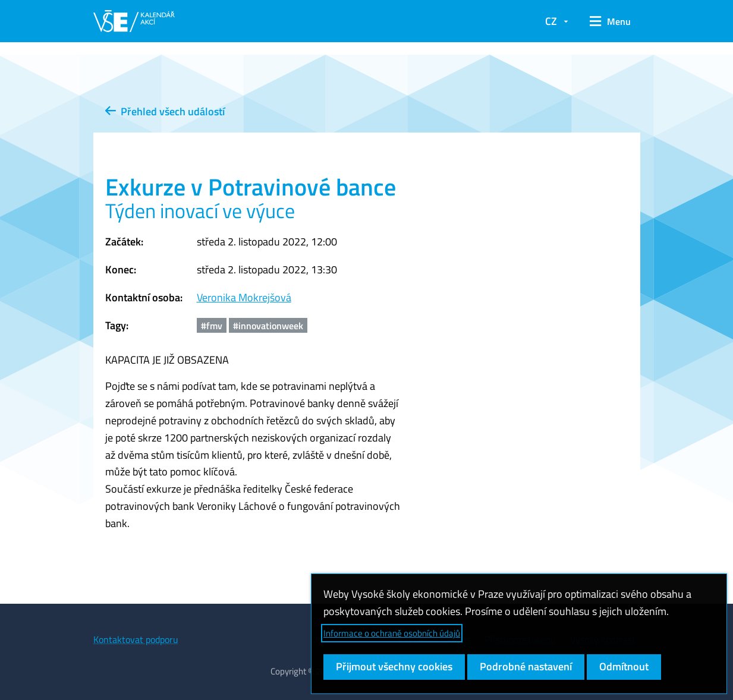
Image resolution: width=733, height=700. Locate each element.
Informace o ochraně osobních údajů (392, 633)
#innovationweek (268, 326)
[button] (610, 21)
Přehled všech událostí (165, 111)
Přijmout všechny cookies (394, 666)
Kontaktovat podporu (136, 639)
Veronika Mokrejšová (244, 297)
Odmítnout (624, 666)
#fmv (212, 326)
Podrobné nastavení (526, 666)
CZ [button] (551, 21)
